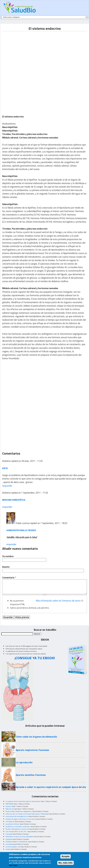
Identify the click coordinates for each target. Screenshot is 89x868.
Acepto (66, 856)
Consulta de (10, 821)
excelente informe (12, 824)
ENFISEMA (9, 804)
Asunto (6, 567)
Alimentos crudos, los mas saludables (20, 836)
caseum (9, 806)
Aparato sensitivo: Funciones (31, 775)
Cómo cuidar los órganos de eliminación (36, 737)
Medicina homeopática (14, 500)
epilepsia (9, 839)
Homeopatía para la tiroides (21, 530)
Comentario (9, 578)
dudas (8, 849)
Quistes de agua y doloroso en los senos (21, 819)
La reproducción (24, 762)
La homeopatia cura (13, 847)
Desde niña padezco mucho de (17, 829)
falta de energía (11, 809)
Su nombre (8, 556)
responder (7, 486)
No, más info (66, 863)
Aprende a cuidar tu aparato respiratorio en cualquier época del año (51, 787)
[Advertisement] (26, 51)
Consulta (9, 834)
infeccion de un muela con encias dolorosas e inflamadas (27, 814)
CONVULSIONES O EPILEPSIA (17, 842)
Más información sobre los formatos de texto (58, 601)
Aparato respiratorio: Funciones (32, 750)
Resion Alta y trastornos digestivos (19, 811)
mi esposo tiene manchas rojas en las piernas (23, 801)
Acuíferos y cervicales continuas (18, 826)
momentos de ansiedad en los (17, 816)
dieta (5, 468)
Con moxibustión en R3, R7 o (17, 831)
